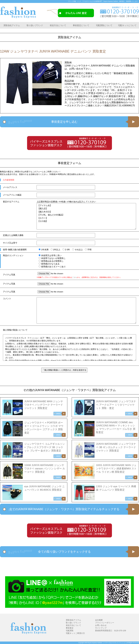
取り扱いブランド (35, 25)
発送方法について (58, 25)
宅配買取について (104, 25)
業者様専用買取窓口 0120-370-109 (111, 631)
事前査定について (81, 25)
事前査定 (70, 628)
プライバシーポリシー (105, 623)
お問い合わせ (101, 625)
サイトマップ (101, 628)
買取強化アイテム (12, 25)
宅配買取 (70, 631)
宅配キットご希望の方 (75, 633)
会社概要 (99, 620)
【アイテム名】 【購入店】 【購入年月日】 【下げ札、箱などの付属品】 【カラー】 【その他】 (86, 216)
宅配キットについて (127, 25)
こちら (74, 277)
